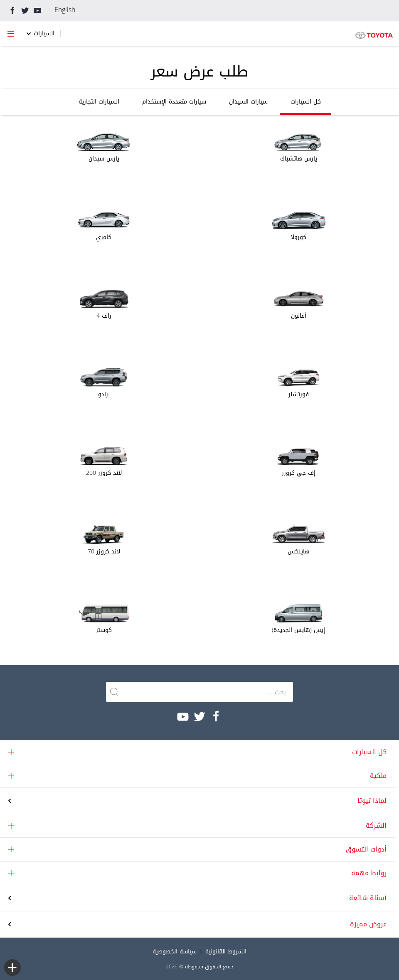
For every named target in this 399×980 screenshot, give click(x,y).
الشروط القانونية (226, 952)
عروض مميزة (368, 924)
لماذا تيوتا (372, 801)
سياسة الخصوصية (175, 952)
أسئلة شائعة (368, 898)
